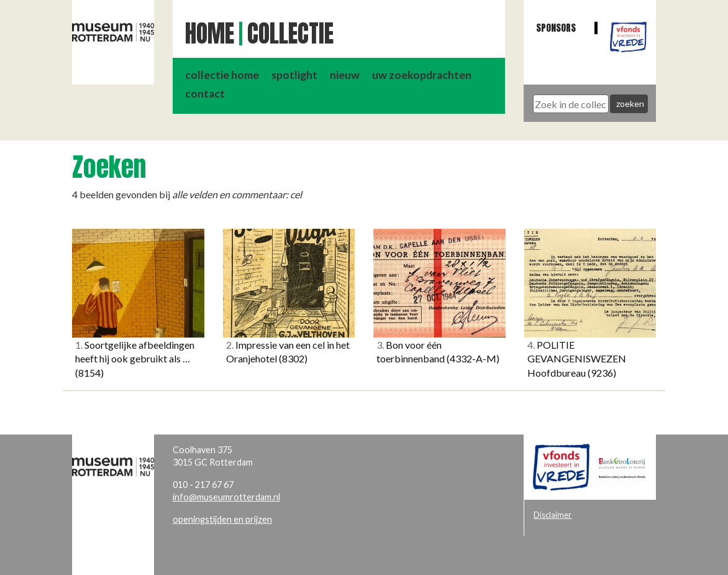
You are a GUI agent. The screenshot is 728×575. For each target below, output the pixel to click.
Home (210, 34)
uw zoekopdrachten (422, 75)
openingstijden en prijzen (222, 519)
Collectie (290, 34)
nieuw (345, 75)
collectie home (222, 75)
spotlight (294, 75)
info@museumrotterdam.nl (226, 497)
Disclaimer (553, 515)
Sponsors (556, 28)
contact (205, 94)
